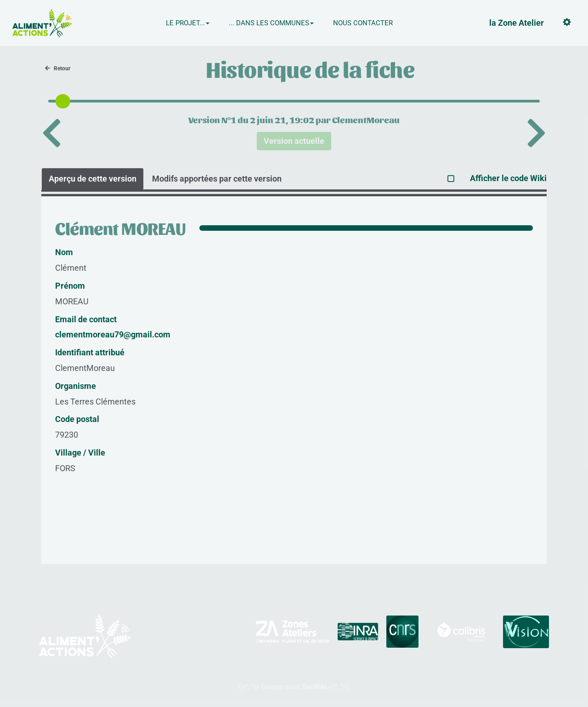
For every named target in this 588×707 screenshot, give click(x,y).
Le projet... (188, 23)
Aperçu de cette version (93, 179)
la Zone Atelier (517, 23)
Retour (58, 68)
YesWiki (314, 687)
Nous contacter (363, 23)
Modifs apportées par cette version (217, 179)
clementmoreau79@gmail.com (113, 334)
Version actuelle (294, 141)
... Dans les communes (271, 23)
